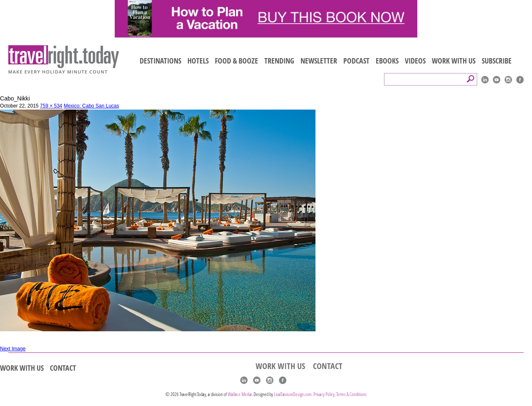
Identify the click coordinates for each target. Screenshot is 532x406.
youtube (497, 80)
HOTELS (198, 61)
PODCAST (356, 61)
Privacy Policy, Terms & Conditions (340, 394)
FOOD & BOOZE (236, 61)
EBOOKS (387, 61)
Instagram (508, 80)
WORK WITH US (454, 61)
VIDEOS (415, 61)
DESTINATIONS (160, 61)
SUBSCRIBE (497, 61)
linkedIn (485, 80)
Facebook (520, 80)
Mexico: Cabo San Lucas (91, 106)
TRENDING (279, 61)
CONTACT (63, 368)
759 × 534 (51, 106)
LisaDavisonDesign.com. (294, 394)
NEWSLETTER (319, 61)
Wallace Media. (240, 394)
